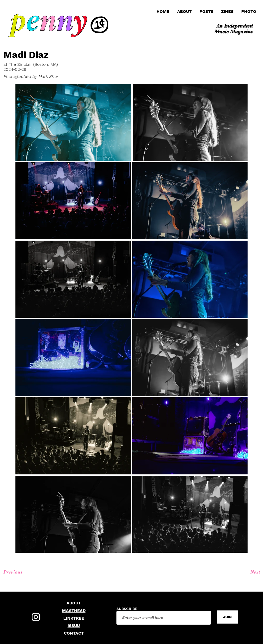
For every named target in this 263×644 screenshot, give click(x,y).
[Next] (243, 572)
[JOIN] (227, 617)
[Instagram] (36, 617)
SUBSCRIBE (127, 609)
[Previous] (22, 572)
